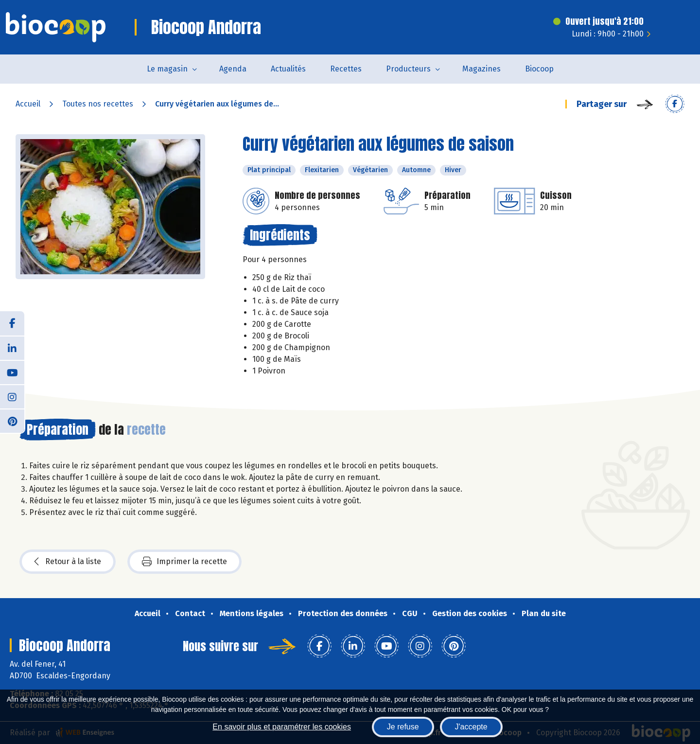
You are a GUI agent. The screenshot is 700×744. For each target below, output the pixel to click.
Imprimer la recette (184, 562)
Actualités (288, 69)
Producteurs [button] (408, 69)
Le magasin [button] (167, 69)
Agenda (233, 69)
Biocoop (539, 69)
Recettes (346, 69)
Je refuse (403, 727)
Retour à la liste (68, 562)
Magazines (481, 69)
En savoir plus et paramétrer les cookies (282, 727)
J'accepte (471, 727)
